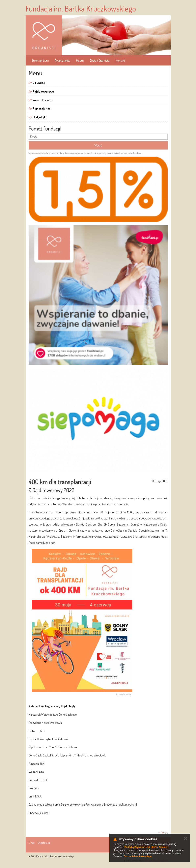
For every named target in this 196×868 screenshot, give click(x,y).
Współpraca (44, 843)
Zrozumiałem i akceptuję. (138, 856)
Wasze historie (42, 100)
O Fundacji (39, 83)
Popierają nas (41, 108)
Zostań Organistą (100, 61)
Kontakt (120, 61)
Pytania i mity (63, 61)
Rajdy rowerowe (43, 91)
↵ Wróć (163, 833)
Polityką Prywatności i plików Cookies (146, 847)
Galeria (80, 61)
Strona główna (40, 61)
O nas (31, 843)
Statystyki (40, 117)
